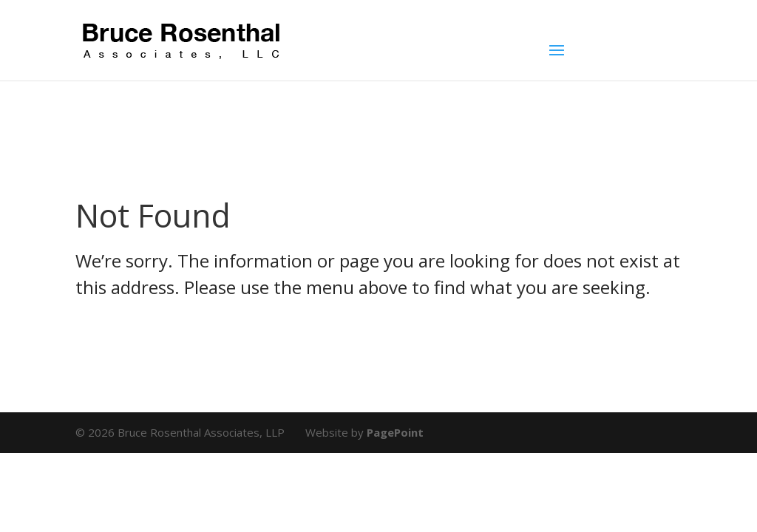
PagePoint (395, 432)
